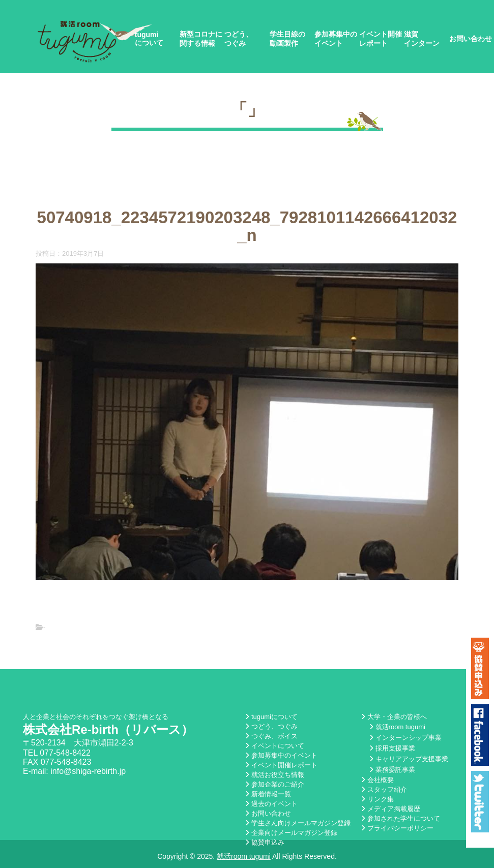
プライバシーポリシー (397, 828)
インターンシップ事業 (405, 738)
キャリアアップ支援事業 (409, 759)
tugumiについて (149, 39)
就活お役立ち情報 (275, 775)
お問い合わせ (471, 39)
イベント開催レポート (381, 39)
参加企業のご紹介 (275, 784)
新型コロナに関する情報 (201, 39)
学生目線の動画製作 (287, 39)
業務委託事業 (392, 770)
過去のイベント (271, 804)
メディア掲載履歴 (391, 809)
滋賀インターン (422, 39)
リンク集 (377, 799)
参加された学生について (401, 818)
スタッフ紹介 (384, 789)
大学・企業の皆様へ (394, 717)
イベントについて (275, 746)
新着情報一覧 (268, 794)
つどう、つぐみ (239, 39)
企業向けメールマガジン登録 (291, 833)
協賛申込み (265, 842)
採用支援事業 (392, 748)
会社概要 (377, 780)
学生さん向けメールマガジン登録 (298, 823)
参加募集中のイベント (336, 39)
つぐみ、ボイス (271, 736)
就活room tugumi (397, 727)
